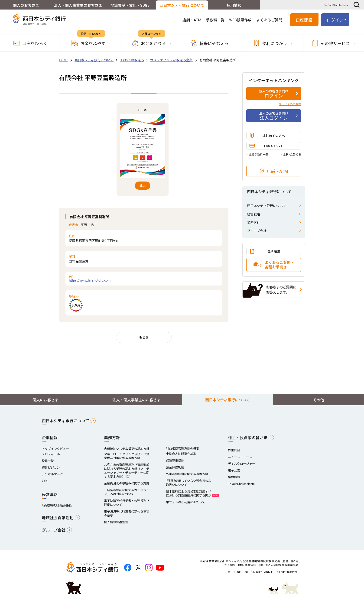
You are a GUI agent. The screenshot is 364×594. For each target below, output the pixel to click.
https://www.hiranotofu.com (144, 279)
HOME (64, 60)
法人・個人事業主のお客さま (78, 5)
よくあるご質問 (269, 20)
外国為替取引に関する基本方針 (187, 474)
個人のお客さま (26, 5)
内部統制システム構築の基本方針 (127, 449)
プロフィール (51, 454)
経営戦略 (253, 214)
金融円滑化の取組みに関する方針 (127, 483)
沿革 (45, 481)
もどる (144, 337)
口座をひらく (30, 43)
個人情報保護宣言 (116, 522)
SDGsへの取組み (132, 60)
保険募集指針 (175, 461)
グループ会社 (257, 231)
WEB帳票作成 (240, 20)
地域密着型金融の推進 (57, 506)
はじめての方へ (274, 136)
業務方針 (253, 223)
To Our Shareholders (336, 5)
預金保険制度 (175, 467)
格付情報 (234, 477)
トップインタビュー (55, 449)
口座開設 (304, 20)
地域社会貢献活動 (58, 518)
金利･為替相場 (292, 155)
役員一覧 (48, 461)
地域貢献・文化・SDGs (130, 5)
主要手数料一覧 (259, 155)
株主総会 (234, 450)
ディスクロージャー (242, 464)
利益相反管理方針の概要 (183, 449)
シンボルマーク (52, 474)
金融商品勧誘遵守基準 (181, 454)
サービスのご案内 (290, 104)
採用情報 (234, 5)
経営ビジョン (51, 468)
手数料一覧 (215, 20)
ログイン (335, 20)
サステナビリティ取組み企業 (172, 60)
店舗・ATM (192, 20)
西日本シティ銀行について (182, 5)
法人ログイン (274, 116)
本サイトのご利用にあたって (186, 502)
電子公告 (234, 470)
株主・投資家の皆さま (248, 438)
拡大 (143, 186)
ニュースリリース (240, 457)
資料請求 (274, 252)
